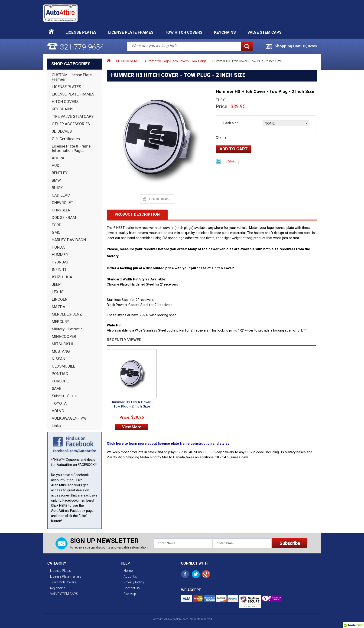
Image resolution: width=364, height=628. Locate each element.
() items (310, 46)
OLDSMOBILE (63, 366)
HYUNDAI (60, 262)
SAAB (57, 388)
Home (128, 571)
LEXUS (58, 292)
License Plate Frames (131, 32)
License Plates (81, 32)
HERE (63, 506)
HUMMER (60, 255)
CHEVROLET (62, 203)
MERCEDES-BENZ (67, 314)
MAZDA (58, 307)
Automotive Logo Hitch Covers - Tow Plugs (175, 61)
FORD (57, 225)
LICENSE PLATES (66, 87)
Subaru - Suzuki (65, 396)
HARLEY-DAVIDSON (69, 240)
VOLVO (58, 411)
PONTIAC (60, 374)
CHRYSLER (61, 210)
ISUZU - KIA (62, 277)
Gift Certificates (66, 139)
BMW (56, 180)
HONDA (58, 247)
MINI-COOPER (64, 336)
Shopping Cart (288, 46)
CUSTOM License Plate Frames (72, 77)
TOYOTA (59, 403)
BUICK (57, 188)
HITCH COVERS (65, 102)
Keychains (225, 32)
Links (56, 426)
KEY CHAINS (62, 109)
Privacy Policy (134, 582)
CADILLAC (61, 195)
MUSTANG (61, 351)
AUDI (56, 165)
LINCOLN (60, 299)
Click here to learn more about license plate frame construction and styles (168, 444)
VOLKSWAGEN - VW (69, 418)
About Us (130, 576)
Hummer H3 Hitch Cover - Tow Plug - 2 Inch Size (132, 404)
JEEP (56, 284)
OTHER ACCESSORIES (71, 124)
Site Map (130, 594)
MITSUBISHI (62, 344)
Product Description (137, 214)
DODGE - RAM (64, 217)
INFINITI (59, 270)
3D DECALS (62, 131)
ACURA (58, 158)
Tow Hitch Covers (184, 32)
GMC (56, 232)
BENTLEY (60, 173)
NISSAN (58, 359)
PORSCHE (60, 381)
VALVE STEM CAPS (265, 32)
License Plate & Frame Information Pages (71, 148)
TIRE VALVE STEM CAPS (73, 116)
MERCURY (60, 322)
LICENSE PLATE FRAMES (73, 94)
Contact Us (132, 588)
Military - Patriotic (67, 329)
